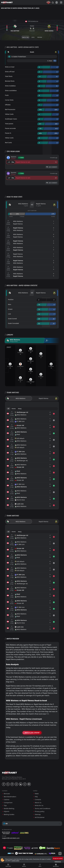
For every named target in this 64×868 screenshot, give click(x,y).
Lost (9, 314)
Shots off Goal (10, 72)
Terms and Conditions (43, 808)
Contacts (38, 800)
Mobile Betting (9, 808)
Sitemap (38, 814)
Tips (5, 805)
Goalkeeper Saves (11, 119)
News (37, 794)
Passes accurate (10, 128)
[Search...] (53, 2)
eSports (7, 811)
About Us (38, 803)
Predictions (8, 865)
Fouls (7, 95)
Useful (40, 865)
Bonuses (7, 794)
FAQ (36, 797)
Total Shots (9, 76)
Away (20, 409)
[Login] (57, 2)
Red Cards (8, 143)
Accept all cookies (58, 858)
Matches (24, 865)
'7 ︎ (9, 57)
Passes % (8, 133)
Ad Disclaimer (40, 817)
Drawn (10, 309)
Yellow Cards (9, 114)
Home (14, 409)
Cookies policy (15, 861)
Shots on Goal (10, 67)
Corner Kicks (9, 100)
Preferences (58, 862)
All (8, 409)
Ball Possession (10, 109)
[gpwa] (18, 848)
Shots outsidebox (11, 91)
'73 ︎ (55, 61)
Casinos (7, 800)
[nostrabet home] (10, 773)
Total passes (9, 124)
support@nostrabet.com (11, 838)
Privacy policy (40, 811)
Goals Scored (12, 319)
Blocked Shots (10, 81)
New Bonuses (56, 865)
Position (11, 299)
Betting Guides (9, 814)
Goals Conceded (13, 323)
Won (10, 304)
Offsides (8, 105)
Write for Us (39, 805)
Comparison (8, 803)
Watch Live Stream (32, 733)
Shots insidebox (10, 86)
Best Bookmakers (10, 797)
